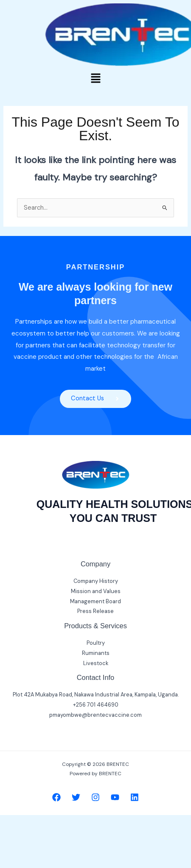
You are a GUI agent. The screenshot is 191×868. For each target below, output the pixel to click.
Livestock (96, 663)
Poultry (96, 643)
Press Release (95, 611)
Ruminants (96, 653)
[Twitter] (76, 797)
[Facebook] (56, 797)
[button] (95, 79)
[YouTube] (115, 797)
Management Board (95, 601)
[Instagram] (95, 797)
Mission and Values (96, 591)
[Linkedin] (135, 797)
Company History (96, 581)
